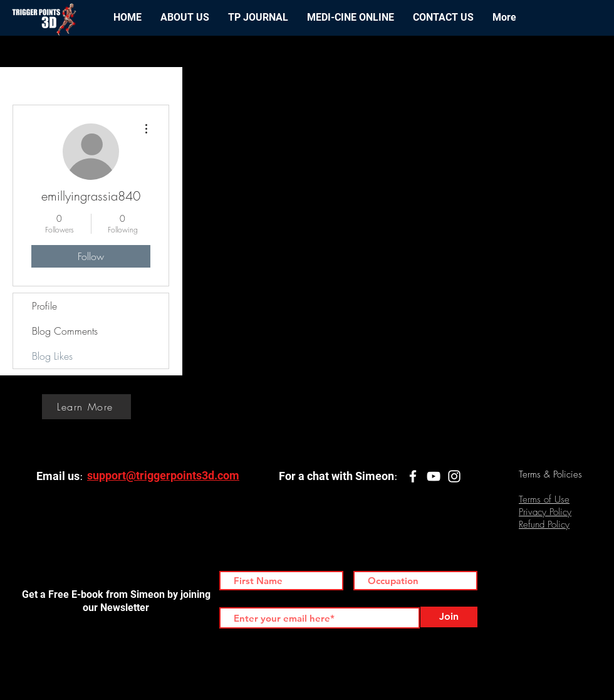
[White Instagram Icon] (454, 476)
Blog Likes (52, 356)
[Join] (449, 617)
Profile (44, 306)
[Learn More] (86, 407)
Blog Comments (65, 331)
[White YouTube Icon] (434, 476)
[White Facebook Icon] (413, 476)
